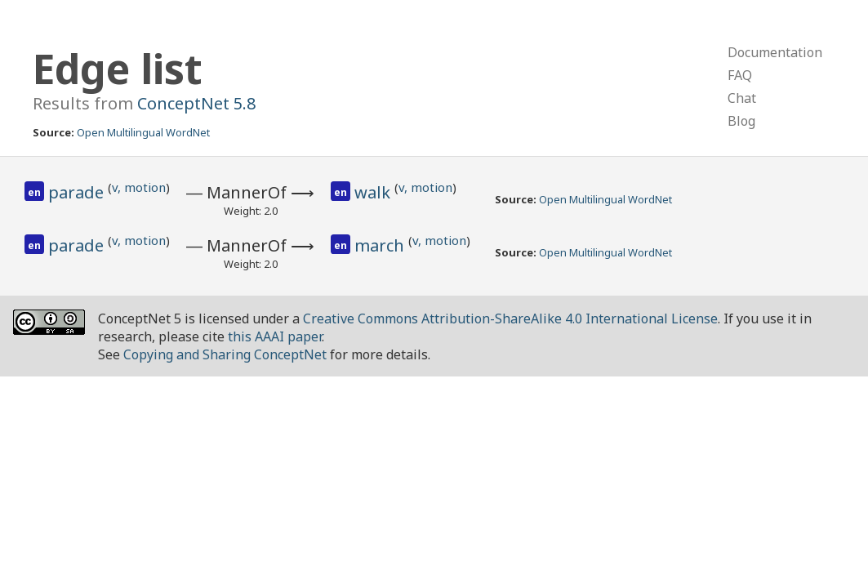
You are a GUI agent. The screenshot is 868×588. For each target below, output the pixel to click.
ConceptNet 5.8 (196, 103)
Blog (741, 121)
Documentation (775, 52)
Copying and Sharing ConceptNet (225, 354)
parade (78, 192)
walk (374, 192)
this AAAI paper (275, 336)
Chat (742, 98)
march (381, 245)
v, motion (139, 187)
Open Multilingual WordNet (143, 132)
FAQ (740, 75)
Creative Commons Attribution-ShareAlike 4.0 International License (510, 318)
